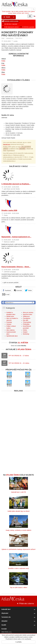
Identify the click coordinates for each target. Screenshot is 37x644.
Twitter (28, 290)
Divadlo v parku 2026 (9, 210)
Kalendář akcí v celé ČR (18, 492)
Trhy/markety (27, 322)
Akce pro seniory (28, 312)
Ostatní (25, 332)
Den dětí (26, 320)
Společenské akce (12, 336)
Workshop (26, 334)
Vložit (9, 17)
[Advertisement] (18, 411)
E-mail (6, 294)
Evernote (18, 290)
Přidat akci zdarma (25, 604)
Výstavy (9, 324)
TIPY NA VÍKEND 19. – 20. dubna (19, 363)
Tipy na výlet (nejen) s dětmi (18, 587)
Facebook (7, 290)
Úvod (3, 38)
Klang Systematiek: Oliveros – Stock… (16, 267)
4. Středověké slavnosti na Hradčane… (16, 184)
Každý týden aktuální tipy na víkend (18, 511)
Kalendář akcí (10, 38)
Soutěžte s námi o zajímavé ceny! (18, 568)
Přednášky (26, 324)
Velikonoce (26, 316)
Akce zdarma (10, 330)
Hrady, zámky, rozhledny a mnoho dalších (18, 530)
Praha (3, 61)
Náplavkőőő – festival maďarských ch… (16, 237)
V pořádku (19, 642)
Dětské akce (10, 316)
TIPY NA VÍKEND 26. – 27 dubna (19, 356)
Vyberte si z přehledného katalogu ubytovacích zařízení (18, 549)
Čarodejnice (27, 318)
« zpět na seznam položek (10, 283)
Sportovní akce (28, 314)
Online (25, 330)
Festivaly (9, 322)
